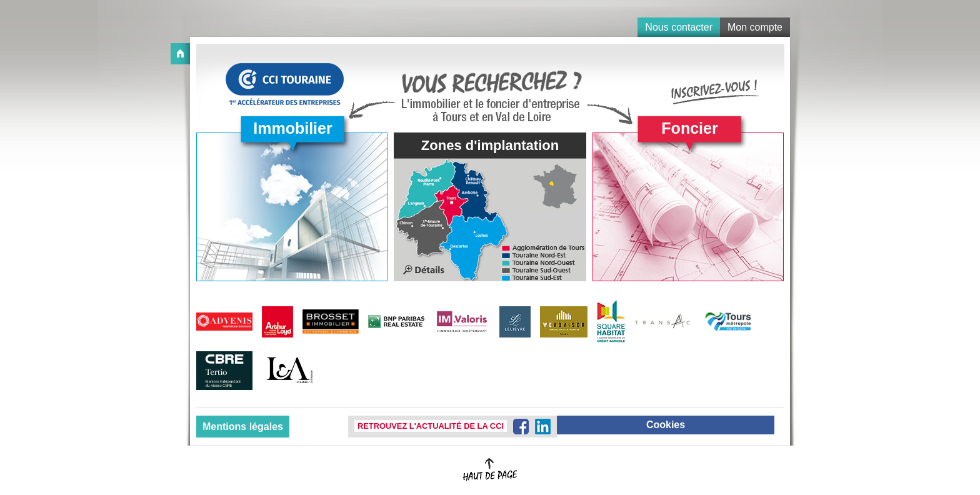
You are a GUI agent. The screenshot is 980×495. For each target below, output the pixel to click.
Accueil (180, 54)
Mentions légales (243, 427)
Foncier (689, 128)
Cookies (666, 425)
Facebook (521, 427)
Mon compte (755, 27)
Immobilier (292, 128)
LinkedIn (543, 427)
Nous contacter (679, 27)
